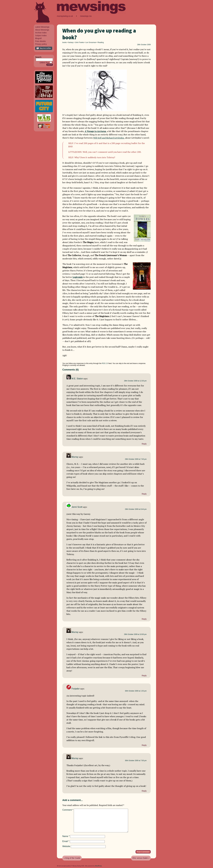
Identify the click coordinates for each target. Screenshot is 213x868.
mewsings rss (86, 16)
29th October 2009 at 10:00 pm (135, 634)
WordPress (98, 866)
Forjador (76, 689)
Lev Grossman (91, 42)
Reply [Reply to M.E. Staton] (144, 444)
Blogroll (38, 38)
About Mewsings (42, 30)
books (65, 42)
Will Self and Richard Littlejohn (109, 138)
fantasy (71, 42)
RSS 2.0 (105, 363)
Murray (75, 457)
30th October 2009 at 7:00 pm (136, 761)
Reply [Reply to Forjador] (144, 745)
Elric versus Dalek (140, 858)
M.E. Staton (77, 379)
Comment (68, 810)
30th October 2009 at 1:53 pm (136, 691)
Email (66, 841)
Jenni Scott (77, 507)
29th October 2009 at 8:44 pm (136, 509)
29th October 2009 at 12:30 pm (135, 381)
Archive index (41, 33)
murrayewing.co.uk (65, 16)
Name (66, 836)
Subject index (41, 35)
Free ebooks (40, 41)
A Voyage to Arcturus (95, 131)
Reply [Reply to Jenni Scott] (144, 619)
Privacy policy (41, 44)
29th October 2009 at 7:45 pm (136, 459)
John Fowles (79, 42)
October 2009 (146, 45)
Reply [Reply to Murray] (144, 494)
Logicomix (78, 277)
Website (66, 846)
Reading (101, 42)
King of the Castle (73, 858)
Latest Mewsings (42, 27)
